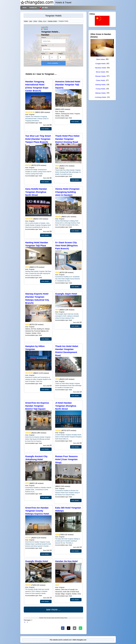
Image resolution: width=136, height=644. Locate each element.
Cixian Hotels (101, 80)
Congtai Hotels (101, 64)
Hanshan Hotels (101, 68)
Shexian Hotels (101, 76)
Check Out (44, 46)
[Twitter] (69, 628)
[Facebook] (63, 628)
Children (60, 54)
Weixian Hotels (101, 93)
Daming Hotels (101, 85)
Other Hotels (101, 59)
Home (25, 8)
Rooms (43, 54)
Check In (44, 37)
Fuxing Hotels (101, 89)
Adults (51, 54)
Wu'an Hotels (101, 72)
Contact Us (33, 8)
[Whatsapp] (80, 628)
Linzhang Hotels (101, 97)
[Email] (75, 628)
